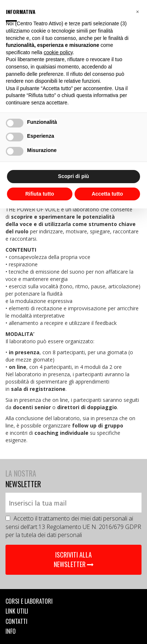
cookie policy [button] (58, 52)
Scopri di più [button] (74, 176)
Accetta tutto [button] (108, 194)
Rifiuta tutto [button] (40, 194)
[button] (137, 12)
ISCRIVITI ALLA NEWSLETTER (74, 559)
